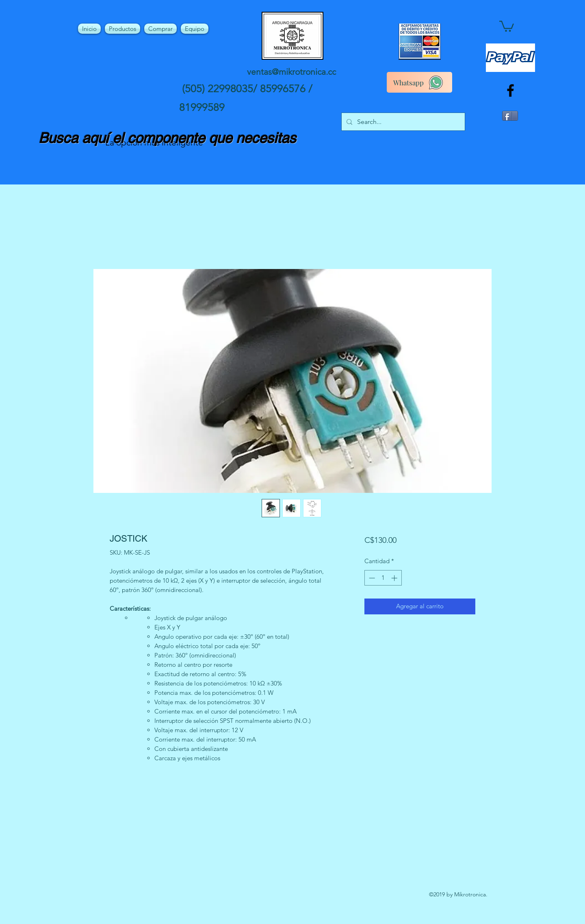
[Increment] (395, 578)
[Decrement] (371, 578)
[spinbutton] (383, 578)
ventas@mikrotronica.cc (291, 72)
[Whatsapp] (419, 82)
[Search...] (402, 122)
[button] (507, 26)
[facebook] (510, 90)
